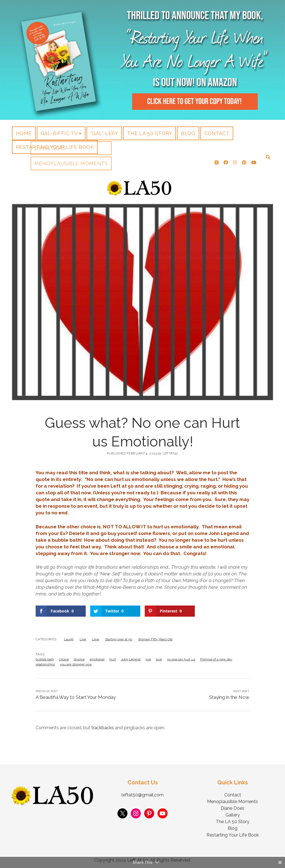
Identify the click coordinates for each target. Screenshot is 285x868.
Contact (217, 133)
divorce (79, 657)
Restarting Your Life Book (55, 147)
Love (95, 637)
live (148, 657)
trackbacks (103, 725)
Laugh (69, 637)
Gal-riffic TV (59, 133)
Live (83, 637)
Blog (188, 133)
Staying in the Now (229, 695)
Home (24, 133)
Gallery (233, 813)
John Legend (131, 657)
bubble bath (45, 657)
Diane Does (233, 806)
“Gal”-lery (104, 133)
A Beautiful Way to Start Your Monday (76, 695)
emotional (97, 657)
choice (64, 657)
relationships (45, 662)
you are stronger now (76, 662)
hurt (113, 657)
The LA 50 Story (149, 133)
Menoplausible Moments (233, 799)
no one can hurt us (181, 657)
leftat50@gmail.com (143, 793)
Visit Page (142, 60)
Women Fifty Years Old (155, 637)
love (159, 657)
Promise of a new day (216, 657)
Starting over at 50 (119, 637)
